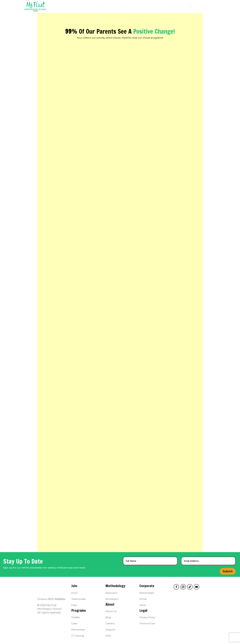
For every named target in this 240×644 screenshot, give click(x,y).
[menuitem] (83, 7)
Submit (228, 571)
